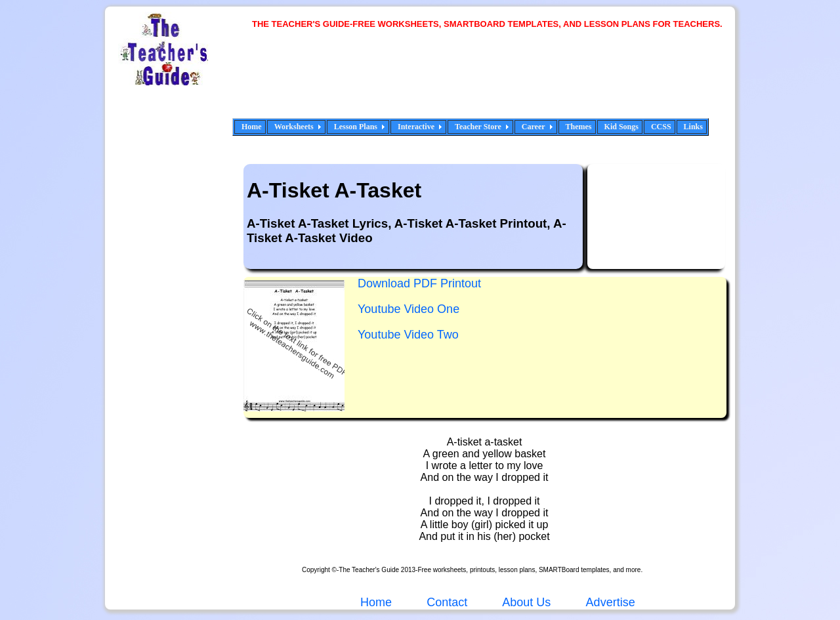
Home (252, 127)
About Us (525, 602)
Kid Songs (621, 127)
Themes (579, 127)
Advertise (611, 602)
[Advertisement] (492, 82)
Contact (447, 602)
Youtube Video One (409, 309)
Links (693, 127)
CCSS (661, 127)
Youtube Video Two (408, 335)
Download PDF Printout (419, 283)
